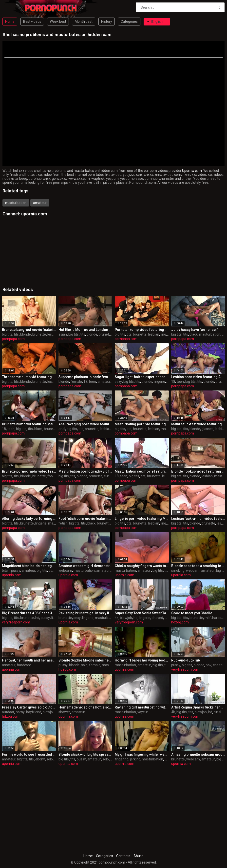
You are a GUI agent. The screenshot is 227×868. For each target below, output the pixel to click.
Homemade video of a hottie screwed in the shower (85, 707)
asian (63, 334)
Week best (58, 22)
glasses (208, 429)
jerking (135, 759)
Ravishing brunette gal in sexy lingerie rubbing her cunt (85, 613)
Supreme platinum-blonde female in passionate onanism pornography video (85, 377)
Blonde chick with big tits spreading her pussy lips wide (85, 754)
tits (16, 334)
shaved (157, 618)
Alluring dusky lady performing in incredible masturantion (29, 519)
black (194, 334)
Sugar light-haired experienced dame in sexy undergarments (142, 377)
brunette (39, 334)
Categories (129, 22)
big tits (7, 334)
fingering (122, 759)
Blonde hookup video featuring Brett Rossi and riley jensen (198, 471)
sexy (118, 382)
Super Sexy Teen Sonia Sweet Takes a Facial (142, 613)
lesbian (53, 334)
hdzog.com (180, 622)
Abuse (139, 856)
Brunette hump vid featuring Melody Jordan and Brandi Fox (29, 424)
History (107, 22)
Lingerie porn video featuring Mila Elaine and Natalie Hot (142, 519)
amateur (40, 203)
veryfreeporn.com (16, 622)
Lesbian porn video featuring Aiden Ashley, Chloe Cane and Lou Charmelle (198, 377)
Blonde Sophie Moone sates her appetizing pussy (85, 660)
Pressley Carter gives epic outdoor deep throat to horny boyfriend (29, 707)
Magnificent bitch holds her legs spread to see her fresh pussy (29, 566)
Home (10, 22)
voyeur (143, 712)
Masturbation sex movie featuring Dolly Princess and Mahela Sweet (142, 471)
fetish (63, 523)
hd (37, 618)
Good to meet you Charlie (192, 613)
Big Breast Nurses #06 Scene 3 (27, 613)
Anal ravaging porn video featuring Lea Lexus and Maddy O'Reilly (85, 424)
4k (117, 618)
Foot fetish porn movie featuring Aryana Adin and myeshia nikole (85, 519)
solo (84, 665)
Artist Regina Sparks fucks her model (198, 707)
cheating (220, 665)
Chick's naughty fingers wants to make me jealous (142, 566)
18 (85, 382)
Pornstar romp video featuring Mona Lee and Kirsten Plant (142, 330)
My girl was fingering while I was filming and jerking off (142, 754)
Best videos (32, 22)
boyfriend (34, 712)
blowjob (126, 618)
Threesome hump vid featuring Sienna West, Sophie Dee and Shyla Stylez (29, 377)
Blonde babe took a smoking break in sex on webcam (198, 566)
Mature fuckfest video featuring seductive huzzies (198, 424)
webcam (65, 571)
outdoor (8, 712)
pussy (16, 571)
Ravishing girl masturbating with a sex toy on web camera (142, 707)
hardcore (219, 618)
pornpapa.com (13, 339)
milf (208, 618)
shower (64, 712)
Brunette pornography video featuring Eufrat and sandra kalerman (29, 471)
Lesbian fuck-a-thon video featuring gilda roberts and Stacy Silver (198, 519)
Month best (84, 22)
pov (209, 665)
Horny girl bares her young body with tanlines (142, 660)
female (76, 382)
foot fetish (56, 476)
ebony (40, 759)
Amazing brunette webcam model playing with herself (198, 754)
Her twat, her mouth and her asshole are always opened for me (29, 660)
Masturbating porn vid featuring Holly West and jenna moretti (142, 424)
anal (62, 429)
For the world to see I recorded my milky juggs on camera (29, 754)
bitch (6, 571)
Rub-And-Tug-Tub (186, 660)
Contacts (123, 856)
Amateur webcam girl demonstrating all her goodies (85, 566)
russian (219, 712)
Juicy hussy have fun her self (195, 330)
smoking (178, 571)
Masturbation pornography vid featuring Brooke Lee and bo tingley (85, 471)
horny (20, 712)
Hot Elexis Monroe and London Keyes (85, 330)
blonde (26, 334)
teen (92, 382)
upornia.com (34, 214)
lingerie (166, 334)
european (111, 476)
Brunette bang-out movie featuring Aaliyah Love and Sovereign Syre (29, 330)
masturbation (16, 203)
